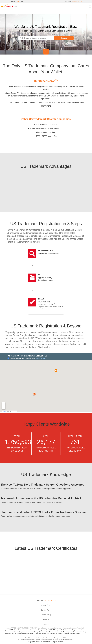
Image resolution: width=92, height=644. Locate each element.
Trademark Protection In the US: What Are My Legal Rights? (41, 498)
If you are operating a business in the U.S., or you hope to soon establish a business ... (32, 502)
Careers (46, 624)
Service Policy (46, 610)
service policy (42, 308)
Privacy (46, 619)
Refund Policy (46, 615)
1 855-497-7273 (50, 600)
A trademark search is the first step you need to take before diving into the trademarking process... (36, 489)
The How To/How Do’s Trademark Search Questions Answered (43, 485)
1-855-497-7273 (76, 2)
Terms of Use (46, 605)
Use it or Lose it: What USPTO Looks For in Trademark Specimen (44, 512)
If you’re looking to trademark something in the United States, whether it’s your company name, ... (36, 516)
